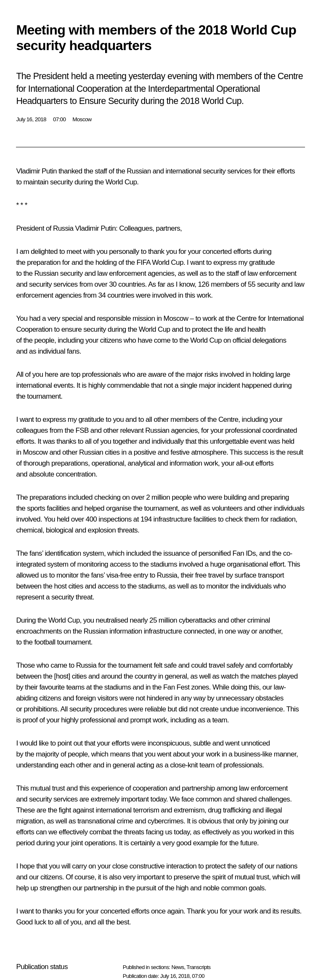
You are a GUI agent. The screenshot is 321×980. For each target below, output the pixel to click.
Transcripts (198, 967)
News (178, 967)
